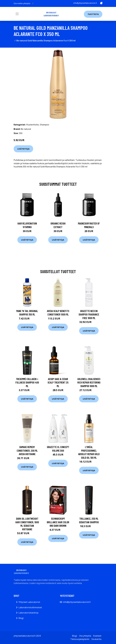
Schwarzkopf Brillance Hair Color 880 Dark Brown (58, 522)
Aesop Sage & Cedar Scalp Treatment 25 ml (58, 382)
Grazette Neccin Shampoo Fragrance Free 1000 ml (89, 314)
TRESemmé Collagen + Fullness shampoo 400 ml (27, 382)
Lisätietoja (23, 149)
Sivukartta (96, 639)
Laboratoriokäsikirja (28, 613)
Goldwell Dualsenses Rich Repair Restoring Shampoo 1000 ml (89, 382)
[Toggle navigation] (17, 14)
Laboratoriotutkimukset (30, 607)
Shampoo (44, 125)
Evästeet (97, 636)
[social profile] (33, 3)
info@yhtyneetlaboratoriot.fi (85, 3)
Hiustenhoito (32, 125)
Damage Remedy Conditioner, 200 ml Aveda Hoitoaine (27, 450)
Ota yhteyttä (85, 636)
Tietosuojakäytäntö (80, 639)
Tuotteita (93, 14)
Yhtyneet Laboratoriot (29, 602)
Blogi (21, 618)
